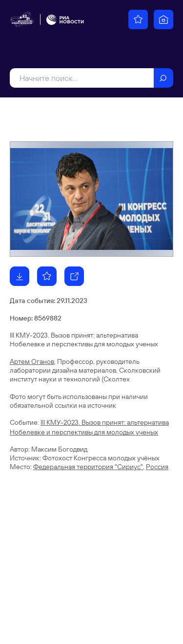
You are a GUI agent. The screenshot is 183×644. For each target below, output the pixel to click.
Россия (157, 467)
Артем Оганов (32, 361)
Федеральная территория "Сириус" (88, 467)
